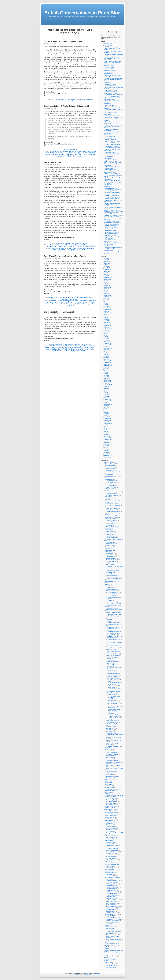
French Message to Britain (110, 956)
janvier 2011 (107, 436)
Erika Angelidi (68, 153)
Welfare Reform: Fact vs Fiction (114, 579)
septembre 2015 (108, 348)
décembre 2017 (107, 310)
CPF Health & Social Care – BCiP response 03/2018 (114, 796)
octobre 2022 (107, 263)
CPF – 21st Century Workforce (112, 947)
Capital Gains (108, 530)
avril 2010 (106, 451)
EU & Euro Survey (110, 596)
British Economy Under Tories (113, 919)
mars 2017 (106, 319)
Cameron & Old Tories (110, 143)
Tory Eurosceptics (111, 922)
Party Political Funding (110, 805)
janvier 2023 (107, 262)
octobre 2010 (107, 441)
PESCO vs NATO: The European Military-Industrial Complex (113, 93)
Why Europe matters (112, 721)
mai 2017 (106, 316)
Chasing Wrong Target (111, 885)
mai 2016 (106, 335)
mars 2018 (106, 306)
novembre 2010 (107, 439)
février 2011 (107, 435)
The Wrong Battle (110, 727)
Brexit (106, 490)
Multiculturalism (110, 874)
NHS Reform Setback (111, 803)
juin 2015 (106, 351)
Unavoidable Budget (111, 967)
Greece (68, 243)
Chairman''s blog (108, 462)
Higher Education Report (112, 850)
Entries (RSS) (77, 975)
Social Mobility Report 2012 (113, 855)
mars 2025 (106, 258)
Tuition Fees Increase (111, 575)
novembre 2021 (107, 270)
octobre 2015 (107, 346)
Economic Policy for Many (112, 932)
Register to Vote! (110, 910)
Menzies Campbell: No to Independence (112, 823)
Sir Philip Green (109, 841)
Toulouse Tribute (109, 866)
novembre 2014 (107, 363)
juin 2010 (106, 447)
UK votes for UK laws (110, 69)
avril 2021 (106, 274)
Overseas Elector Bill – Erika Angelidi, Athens (63, 42)
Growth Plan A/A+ (110, 764)
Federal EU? (108, 584)
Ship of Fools (110, 663)
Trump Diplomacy (110, 475)
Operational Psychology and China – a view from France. (113, 248)
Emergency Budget (111, 964)
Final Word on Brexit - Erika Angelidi (62, 154)
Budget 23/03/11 (110, 522)
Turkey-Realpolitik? (109, 873)
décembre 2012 (107, 399)
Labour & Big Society (111, 487)
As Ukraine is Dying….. (111, 84)
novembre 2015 (107, 345)
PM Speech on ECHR (111, 908)
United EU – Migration (113, 677)
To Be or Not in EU (111, 728)
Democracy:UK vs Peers (111, 544)
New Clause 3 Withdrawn (112, 903)
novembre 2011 (107, 420)
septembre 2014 (108, 366)
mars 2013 (106, 395)
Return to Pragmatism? (113, 662)
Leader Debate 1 (109, 781)
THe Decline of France (114, 675)
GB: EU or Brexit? (57, 349)
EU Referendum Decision (113, 627)
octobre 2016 (107, 327)
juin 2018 (106, 302)
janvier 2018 (107, 308)
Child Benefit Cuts (110, 555)
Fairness (107, 552)
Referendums (110, 660)
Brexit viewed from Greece (115, 689)
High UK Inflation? (110, 933)
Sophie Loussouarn (108, 250)
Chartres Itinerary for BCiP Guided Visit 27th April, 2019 (113, 133)
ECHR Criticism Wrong (112, 889)
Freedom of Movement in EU (112, 226)
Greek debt (74, 243)
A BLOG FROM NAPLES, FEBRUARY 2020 (111, 130)
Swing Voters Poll (110, 470)
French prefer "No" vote (112, 831)
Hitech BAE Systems (111, 558)
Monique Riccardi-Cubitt (110, 160)
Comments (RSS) (87, 975)
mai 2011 (106, 430)
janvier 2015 (107, 359)
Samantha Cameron (110, 819)
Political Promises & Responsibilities (114, 95)
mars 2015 (106, 356)
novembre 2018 (107, 295)
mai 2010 (106, 449)
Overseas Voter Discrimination (113, 906)
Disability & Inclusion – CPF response (113, 953)
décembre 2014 (107, 361)
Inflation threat (111, 525)
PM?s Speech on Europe (111, 113)
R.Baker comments (112, 837)
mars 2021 (106, 276)
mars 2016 (106, 338)
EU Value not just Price (113, 633)
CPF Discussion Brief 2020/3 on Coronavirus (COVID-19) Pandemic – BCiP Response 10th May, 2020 (113, 191)
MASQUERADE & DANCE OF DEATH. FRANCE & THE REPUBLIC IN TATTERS (113, 175)
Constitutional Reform (110, 536)
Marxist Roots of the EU (112, 508)
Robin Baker (107, 220)
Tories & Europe (110, 730)
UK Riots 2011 (109, 861)
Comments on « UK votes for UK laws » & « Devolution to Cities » (112, 222)
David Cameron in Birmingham (112, 148)
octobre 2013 (107, 383)
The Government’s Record (111, 234)
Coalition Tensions (110, 467)
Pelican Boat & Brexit (111, 510)
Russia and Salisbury (110, 229)
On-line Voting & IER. (111, 905)
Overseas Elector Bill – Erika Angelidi (115, 687)
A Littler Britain (108, 138)
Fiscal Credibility (109, 749)
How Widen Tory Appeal (112, 560)
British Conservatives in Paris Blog (83, 13)
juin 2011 (106, 428)
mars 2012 (106, 414)
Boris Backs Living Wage (112, 918)
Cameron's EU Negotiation (113, 921)
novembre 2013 (107, 382)
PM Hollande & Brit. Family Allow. (114, 566)
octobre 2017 (107, 311)
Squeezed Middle (110, 574)
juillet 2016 (106, 332)
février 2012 (107, 415)
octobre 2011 (107, 422)
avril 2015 (106, 355)
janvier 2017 (107, 322)
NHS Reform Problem (111, 802)
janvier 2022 (107, 268)
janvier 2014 (107, 379)
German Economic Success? (113, 762)
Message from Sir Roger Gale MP (114, 833)
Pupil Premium (109, 569)
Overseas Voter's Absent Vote (113, 939)
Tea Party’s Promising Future (112, 96)
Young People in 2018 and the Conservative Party (112, 204)
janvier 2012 (107, 417)
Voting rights (108, 879)
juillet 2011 (106, 427)
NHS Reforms (108, 794)
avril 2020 (106, 284)
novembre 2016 (107, 326)
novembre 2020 (107, 279)
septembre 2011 (108, 423)
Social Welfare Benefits (112, 571)
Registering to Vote (109, 67)
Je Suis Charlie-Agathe (112, 868)
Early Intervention (110, 847)
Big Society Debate (111, 486)
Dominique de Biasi (108, 74)
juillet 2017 (106, 314)
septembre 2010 (108, 443)
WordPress (97, 974)
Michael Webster (108, 135)
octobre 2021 (107, 271)
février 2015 (107, 358)
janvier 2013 (107, 398)
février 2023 (107, 260)
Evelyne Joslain (107, 83)
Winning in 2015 (109, 916)
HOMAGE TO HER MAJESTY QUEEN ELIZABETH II (112, 167)
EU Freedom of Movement (85, 298)
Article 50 (52, 298)
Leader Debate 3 (109, 784)
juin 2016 (106, 334)
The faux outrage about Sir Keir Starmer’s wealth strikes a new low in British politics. (113, 58)
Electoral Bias (108, 549)
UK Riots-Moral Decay (111, 863)
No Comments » (88, 100)
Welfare (107, 949)
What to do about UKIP (110, 235)
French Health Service (111, 798)
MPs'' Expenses (109, 792)
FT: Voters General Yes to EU (114, 642)
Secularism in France (110, 839)
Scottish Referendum (110, 828)
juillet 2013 (106, 388)
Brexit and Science (56, 151)
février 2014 (107, 377)
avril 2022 (106, 265)
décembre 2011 (107, 419)
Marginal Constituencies (112, 935)
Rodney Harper (107, 241)
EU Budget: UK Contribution (113, 597)
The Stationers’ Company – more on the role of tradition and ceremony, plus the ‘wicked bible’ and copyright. (113, 217)
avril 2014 (106, 374)
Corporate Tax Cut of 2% (112, 756)
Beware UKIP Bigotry (112, 733)
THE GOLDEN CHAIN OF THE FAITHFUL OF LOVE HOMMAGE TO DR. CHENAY (113, 182)
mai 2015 (106, 353)
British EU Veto (110, 588)
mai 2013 (106, 391)
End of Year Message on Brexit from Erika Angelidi (66, 256)
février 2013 (107, 396)
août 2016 (106, 330)
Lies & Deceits (112, 672)
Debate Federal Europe (112, 594)
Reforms (106, 958)
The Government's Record (112, 944)
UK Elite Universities (111, 857)
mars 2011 (106, 433)
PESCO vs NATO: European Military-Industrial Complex (111, 809)
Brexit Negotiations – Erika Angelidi (59, 312)
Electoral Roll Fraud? (111, 890)
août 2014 (106, 367)
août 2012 (106, 406)
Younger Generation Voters (114, 592)
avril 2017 (106, 318)
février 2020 (107, 286)
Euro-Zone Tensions (111, 602)
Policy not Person (109, 811)
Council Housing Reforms (111, 538)
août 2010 (106, 444)
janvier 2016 (107, 342)
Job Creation (109, 563)
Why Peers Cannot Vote (112, 913)
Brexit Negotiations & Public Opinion (114, 710)
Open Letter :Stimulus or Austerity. (114, 769)
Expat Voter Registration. (112, 894)
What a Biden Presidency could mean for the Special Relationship (112, 62)
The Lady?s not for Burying (111, 122)
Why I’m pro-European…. (111, 240)
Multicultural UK (111, 876)
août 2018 (106, 298)
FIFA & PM (107, 748)
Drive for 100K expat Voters (113, 930)
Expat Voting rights (111, 897)
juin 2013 (106, 390)
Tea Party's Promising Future (112, 865)
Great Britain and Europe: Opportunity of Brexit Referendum (114, 669)
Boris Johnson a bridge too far (112, 197)
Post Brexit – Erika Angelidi (115, 703)
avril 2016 (106, 337)
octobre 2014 (107, 364)
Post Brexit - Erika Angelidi (83, 304)
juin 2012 (106, 409)
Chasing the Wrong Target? (112, 146)
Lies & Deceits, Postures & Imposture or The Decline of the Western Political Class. (112, 171)
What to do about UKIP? (113, 746)
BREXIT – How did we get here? (113, 47)
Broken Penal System (112, 860)
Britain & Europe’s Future (111, 188)
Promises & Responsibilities (113, 511)
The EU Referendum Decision (112, 232)
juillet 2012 (106, 407)
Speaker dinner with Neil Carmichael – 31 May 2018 (112, 517)
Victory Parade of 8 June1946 (112, 877)
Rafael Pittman (107, 206)
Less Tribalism (108, 786)
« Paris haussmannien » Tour (112, 116)
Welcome (79, 100)
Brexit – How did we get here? (113, 492)
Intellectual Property (111, 561)
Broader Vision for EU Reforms (115, 617)
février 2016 (107, 340)
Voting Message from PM (113, 895)
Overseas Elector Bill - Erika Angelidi (64, 100)
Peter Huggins (107, 194)
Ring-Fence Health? (111, 966)
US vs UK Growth (110, 773)
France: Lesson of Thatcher (113, 789)
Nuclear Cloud (109, 778)
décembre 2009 (107, 455)
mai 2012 (106, 411)
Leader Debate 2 (109, 783)
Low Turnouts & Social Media (113, 900)
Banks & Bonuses (109, 479)
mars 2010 (106, 452)
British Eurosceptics (110, 105)
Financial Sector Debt (111, 759)
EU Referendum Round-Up (114, 632)
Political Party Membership (111, 812)
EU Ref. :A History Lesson (114, 623)
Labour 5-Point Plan (110, 779)
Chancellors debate (110, 531)
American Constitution (110, 140)
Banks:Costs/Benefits (111, 481)
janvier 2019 (107, 294)
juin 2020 (106, 281)
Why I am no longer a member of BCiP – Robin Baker (113, 238)
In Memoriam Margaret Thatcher (113, 75)
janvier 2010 (107, 454)
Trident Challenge (109, 869)
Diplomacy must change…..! (112, 224)
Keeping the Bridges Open (111, 227)
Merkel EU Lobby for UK (113, 648)
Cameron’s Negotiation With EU (113, 145)
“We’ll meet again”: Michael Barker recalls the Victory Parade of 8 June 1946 (113, 126)
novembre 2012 (107, 401)
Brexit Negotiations (72, 150)
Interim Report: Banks (111, 482)
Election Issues (108, 547)
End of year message (57, 153)
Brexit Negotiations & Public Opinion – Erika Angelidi (67, 106)
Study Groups (108, 962)
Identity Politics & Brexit (112, 504)
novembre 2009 (107, 457)
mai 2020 (106, 282)
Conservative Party (80, 344)
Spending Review (110, 572)
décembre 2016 (107, 324)
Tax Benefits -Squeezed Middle (114, 941)
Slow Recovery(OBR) (111, 771)
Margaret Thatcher (109, 787)
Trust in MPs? (108, 871)
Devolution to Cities (110, 152)
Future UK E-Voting (112, 902)
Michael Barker (107, 123)
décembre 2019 (107, 287)
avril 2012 (106, 412)
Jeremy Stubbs (107, 114)
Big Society (107, 484)
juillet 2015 (106, 350)
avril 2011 (106, 431)
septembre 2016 (108, 329)
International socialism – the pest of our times (115, 637)
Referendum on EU (110, 157)
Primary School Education (112, 852)
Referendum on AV (111, 469)
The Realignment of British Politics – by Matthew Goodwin (113, 244)
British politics (72, 298)
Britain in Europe (110, 586)
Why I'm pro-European (113, 722)
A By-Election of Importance (112, 195)
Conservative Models (110, 534)
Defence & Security (111, 927)
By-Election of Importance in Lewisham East (111, 527)
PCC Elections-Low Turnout (112, 806)
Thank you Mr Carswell (110, 231)
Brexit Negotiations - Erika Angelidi (73, 151)
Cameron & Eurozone (111, 589)
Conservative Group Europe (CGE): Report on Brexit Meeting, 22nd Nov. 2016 (113, 80)
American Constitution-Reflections (113, 472)
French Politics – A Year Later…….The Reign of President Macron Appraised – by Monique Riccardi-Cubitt (112, 163)
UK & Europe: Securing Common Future (115, 700)
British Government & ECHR (113, 881)
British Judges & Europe (112, 884)
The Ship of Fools (109, 185)
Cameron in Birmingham (112, 753)
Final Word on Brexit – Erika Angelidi (114, 697)
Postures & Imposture (114, 673)
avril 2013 (106, 393)
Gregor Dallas (107, 104)
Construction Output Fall (112, 754)
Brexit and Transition (110, 86)
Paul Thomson (107, 187)
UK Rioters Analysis (111, 858)
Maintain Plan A (110, 767)
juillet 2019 (106, 290)
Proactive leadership (110, 816)
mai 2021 (106, 273)
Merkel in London (111, 650)
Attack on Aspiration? (112, 577)
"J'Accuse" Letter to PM (111, 464)
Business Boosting (110, 751)
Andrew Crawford (108, 45)
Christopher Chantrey (109, 66)
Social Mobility (108, 844)
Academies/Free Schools (112, 845)
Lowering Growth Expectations (114, 765)
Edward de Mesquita (109, 77)
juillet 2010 (106, 446)
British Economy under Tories (112, 141)
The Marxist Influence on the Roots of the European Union (113, 99)
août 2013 (106, 387)
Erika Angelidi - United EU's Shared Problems (64, 347)
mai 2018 (106, 303)
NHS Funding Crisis (111, 800)
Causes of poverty (110, 553)
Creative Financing (111, 557)
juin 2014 (106, 371)
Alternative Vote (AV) (110, 465)
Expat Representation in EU (113, 892)
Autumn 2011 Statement (112, 520)
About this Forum (108, 44)
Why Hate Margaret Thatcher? (112, 914)
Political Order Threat (111, 608)
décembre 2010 (107, 438)
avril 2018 (106, 305)
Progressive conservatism (111, 817)
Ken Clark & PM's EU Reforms (115, 645)
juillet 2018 (106, 300)
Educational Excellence (112, 849)
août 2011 (106, 425)
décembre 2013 (107, 380)
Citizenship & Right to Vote (113, 887)
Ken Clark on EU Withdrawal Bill (114, 505)
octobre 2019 (107, 289)
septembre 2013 (108, 385)
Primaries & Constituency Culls (112, 814)
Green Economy (109, 775)
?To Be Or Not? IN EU (110, 137)
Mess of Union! (110, 825)
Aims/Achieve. (111, 524)
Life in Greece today (80, 154)
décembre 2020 (107, 278)
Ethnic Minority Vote (110, 550)
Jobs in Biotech (110, 565)
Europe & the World (112, 635)
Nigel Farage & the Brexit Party (113, 90)
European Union (60, 243)
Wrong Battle (108, 158)
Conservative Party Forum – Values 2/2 (115, 716)
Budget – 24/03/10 (109, 519)
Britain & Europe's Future (113, 613)
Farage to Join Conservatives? (115, 735)
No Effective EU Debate (113, 654)
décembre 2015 (107, 343)
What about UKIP (110, 732)
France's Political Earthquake (113, 604)
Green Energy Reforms (112, 776)
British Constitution (108, 64)
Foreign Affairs (108, 72)
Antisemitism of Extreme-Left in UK (113, 117)
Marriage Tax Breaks (110, 791)
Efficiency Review (110, 842)
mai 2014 (106, 372)
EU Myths (108, 599)
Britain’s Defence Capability (112, 199)
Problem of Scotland (111, 827)
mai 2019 (106, 292)
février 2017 (107, 321)
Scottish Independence (110, 820)
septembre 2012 (108, 404)
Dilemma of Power (109, 545)
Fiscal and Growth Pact (112, 761)
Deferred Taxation (109, 542)
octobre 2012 (107, 403)
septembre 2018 (108, 297)
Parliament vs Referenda (113, 656)
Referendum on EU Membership (114, 610)
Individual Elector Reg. (111, 898)
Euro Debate (109, 600)
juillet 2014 (106, 369)
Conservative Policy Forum (110, 70)
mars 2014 (106, 375)
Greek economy (83, 243)
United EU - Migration (69, 250)
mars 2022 (106, 266)
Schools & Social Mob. (111, 853)
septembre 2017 (108, 313)
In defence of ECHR (112, 882)
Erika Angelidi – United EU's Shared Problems (115, 692)
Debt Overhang (110, 757)
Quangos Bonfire (110, 489)
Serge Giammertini (108, 246)
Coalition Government (110, 533)
